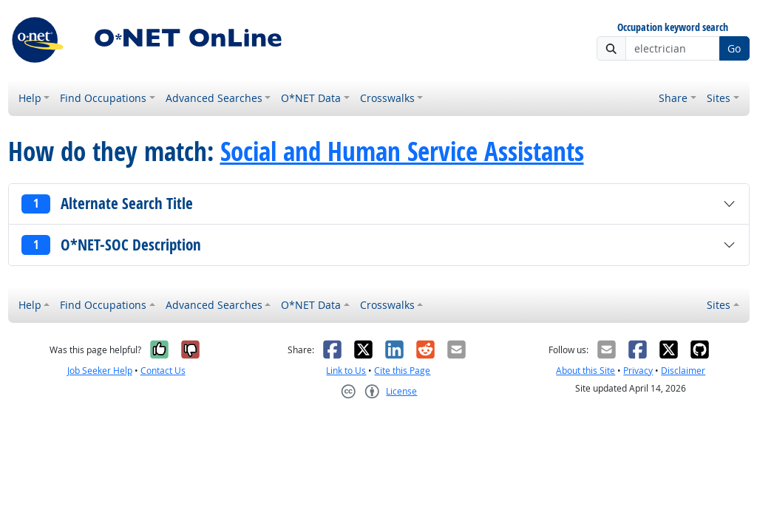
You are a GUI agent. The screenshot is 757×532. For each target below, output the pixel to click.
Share (673, 98)
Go (734, 48)
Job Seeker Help (100, 371)
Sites (719, 98)
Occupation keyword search (673, 28)
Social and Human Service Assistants (402, 151)
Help (30, 98)
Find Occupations (103, 98)
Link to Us (346, 371)
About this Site (585, 371)
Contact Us (163, 371)
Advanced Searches (214, 98)
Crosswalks (387, 98)
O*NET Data (311, 98)
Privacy (638, 371)
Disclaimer (683, 371)
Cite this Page (402, 371)
